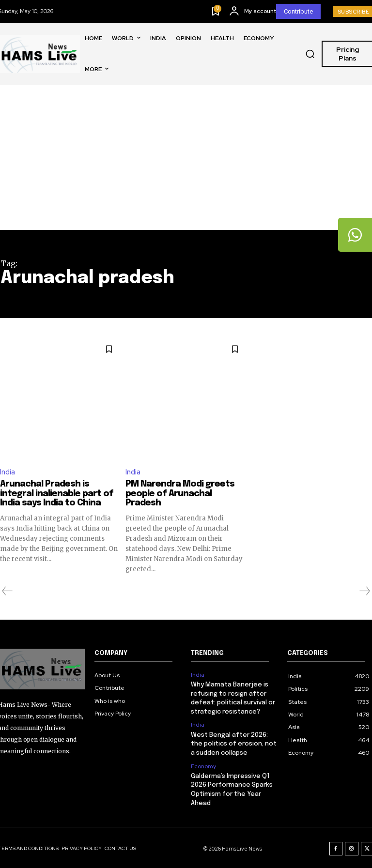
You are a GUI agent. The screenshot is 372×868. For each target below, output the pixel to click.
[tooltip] (355, 235)
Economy (203, 765)
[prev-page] (8, 591)
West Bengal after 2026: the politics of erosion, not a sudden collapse (234, 743)
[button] (310, 54)
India (8, 472)
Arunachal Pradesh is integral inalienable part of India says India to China (57, 494)
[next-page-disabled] (364, 591)
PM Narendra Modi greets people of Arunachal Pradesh (180, 494)
